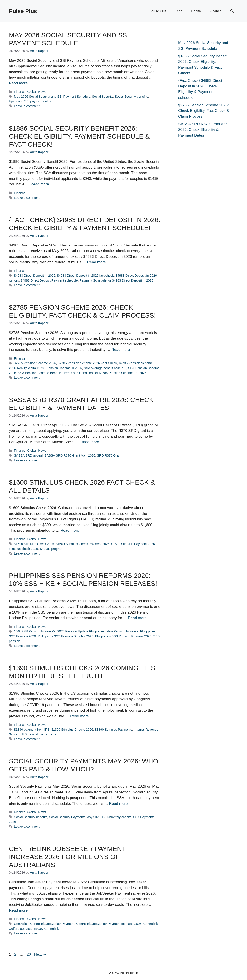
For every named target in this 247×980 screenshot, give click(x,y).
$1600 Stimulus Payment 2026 (133, 544)
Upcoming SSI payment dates (30, 101)
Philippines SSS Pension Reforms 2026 (123, 636)
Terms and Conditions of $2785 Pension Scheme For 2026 (105, 373)
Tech (179, 11)
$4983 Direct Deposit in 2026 (35, 276)
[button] (232, 11)
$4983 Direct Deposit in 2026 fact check (85, 276)
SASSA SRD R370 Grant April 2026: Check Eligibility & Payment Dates (203, 130)
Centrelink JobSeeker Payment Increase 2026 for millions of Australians (67, 857)
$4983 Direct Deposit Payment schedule (49, 280)
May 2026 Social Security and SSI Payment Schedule (52, 97)
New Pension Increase (122, 631)
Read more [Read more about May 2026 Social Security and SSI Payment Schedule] (18, 83)
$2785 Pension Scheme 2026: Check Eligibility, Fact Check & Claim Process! (204, 111)
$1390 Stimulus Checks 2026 (72, 730)
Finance (216, 11)
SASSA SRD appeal (28, 455)
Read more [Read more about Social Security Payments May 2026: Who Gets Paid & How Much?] (118, 804)
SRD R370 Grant (109, 455)
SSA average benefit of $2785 (105, 368)
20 (29, 954)
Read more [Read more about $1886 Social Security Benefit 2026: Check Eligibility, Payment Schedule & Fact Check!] (40, 184)
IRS (24, 734)
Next (41, 954)
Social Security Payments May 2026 (75, 817)
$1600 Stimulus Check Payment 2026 (83, 544)
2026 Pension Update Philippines (81, 631)
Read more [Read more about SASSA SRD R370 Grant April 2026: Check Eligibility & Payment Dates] (90, 442)
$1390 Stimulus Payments (113, 730)
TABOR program (51, 549)
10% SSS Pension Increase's (35, 631)
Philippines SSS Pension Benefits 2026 (65, 636)
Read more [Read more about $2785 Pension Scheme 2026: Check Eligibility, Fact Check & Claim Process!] (121, 350)
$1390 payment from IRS (32, 730)
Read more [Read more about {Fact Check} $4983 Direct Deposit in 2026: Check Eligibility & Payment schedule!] (96, 262)
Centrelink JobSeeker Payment (52, 924)
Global (32, 92)
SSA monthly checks (117, 817)
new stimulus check (42, 734)
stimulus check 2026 (23, 549)
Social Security (103, 97)
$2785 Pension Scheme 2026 (35, 363)
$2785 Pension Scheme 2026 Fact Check (87, 363)
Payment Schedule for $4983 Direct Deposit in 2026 (117, 280)
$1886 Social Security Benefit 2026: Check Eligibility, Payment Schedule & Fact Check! (79, 136)
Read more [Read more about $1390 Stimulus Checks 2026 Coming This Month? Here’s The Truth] (79, 716)
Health (196, 11)
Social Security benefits (131, 97)
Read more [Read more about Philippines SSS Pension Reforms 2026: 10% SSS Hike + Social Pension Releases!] (137, 618)
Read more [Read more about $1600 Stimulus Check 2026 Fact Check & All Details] (70, 530)
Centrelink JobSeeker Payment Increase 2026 (109, 924)
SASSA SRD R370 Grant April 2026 (70, 455)
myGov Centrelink (46, 929)
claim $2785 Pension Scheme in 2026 (55, 368)
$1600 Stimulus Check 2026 (34, 544)
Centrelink (21, 924)
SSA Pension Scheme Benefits (40, 373)
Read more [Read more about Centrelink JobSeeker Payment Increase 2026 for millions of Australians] (18, 910)
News (42, 92)
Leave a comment (27, 106)
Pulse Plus (23, 11)
